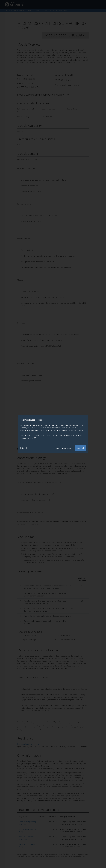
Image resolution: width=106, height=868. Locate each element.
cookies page (30, 438)
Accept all (80, 448)
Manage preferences (64, 448)
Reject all (24, 448)
